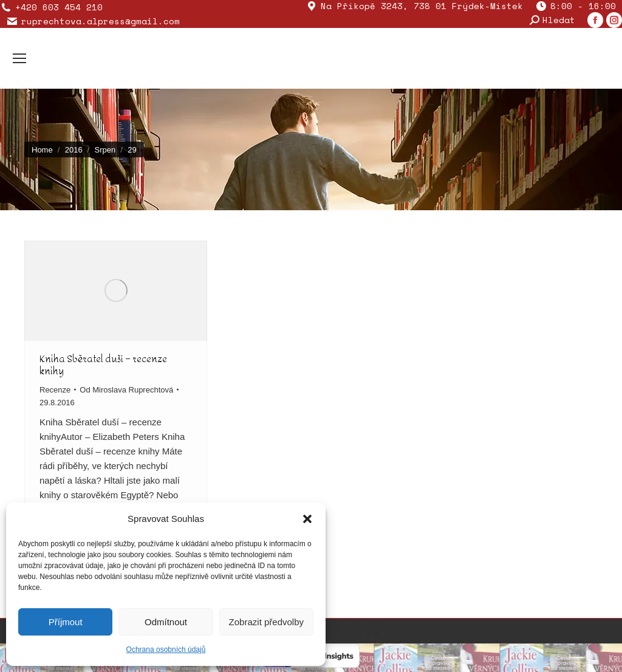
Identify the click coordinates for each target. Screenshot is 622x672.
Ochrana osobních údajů (166, 650)
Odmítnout (166, 622)
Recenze (55, 390)
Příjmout (66, 622)
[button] (307, 519)
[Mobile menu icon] (19, 58)
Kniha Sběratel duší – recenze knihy (103, 365)
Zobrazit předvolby (266, 622)
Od (126, 390)
